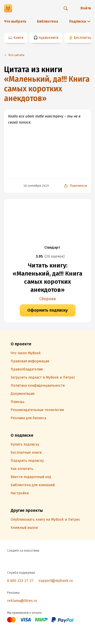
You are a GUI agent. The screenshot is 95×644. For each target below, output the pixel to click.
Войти (86, 8)
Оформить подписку (48, 310)
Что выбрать (15, 21)
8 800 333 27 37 (20, 581)
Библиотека (48, 21)
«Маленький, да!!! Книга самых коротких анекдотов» (47, 89)
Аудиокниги (49, 38)
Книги (18, 38)
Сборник (48, 299)
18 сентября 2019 (36, 186)
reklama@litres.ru (22, 601)
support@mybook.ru (56, 581)
